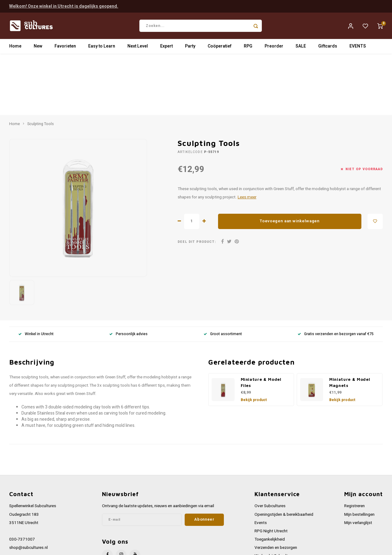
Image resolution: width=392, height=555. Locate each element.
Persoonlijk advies (128, 274)
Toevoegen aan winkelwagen (290, 161)
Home (15, 47)
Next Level (138, 47)
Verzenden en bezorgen (276, 487)
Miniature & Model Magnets (350, 322)
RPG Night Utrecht (271, 471)
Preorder (274, 47)
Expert (166, 47)
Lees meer (247, 137)
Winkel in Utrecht (36, 274)
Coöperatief (220, 47)
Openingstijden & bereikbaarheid (284, 454)
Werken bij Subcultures (275, 496)
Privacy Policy (267, 512)
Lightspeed (92, 548)
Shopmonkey (132, 548)
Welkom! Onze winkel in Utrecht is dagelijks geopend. (64, 6)
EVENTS (358, 47)
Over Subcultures (270, 446)
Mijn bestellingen (359, 454)
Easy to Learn (102, 47)
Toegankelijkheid (270, 479)
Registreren (354, 446)
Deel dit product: (197, 181)
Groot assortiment (223, 274)
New (38, 47)
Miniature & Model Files (261, 322)
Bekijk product (254, 339)
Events (261, 462)
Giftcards (328, 47)
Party (190, 47)
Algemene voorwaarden (276, 504)
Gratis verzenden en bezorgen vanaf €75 (336, 274)
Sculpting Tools (41, 63)
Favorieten (65, 47)
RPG (248, 47)
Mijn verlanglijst (358, 462)
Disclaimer (264, 521)
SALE (301, 47)
